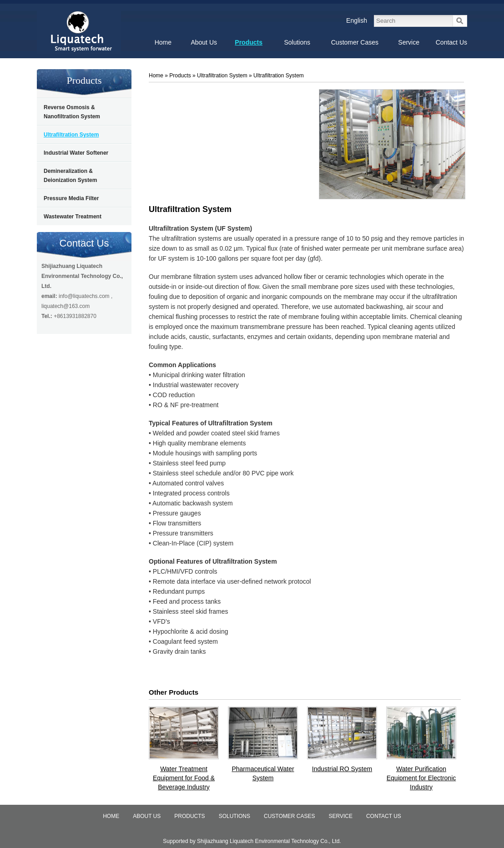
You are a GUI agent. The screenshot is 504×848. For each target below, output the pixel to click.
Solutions (234, 816)
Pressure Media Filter (71, 198)
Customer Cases (289, 816)
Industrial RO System (342, 769)
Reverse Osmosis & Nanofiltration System (72, 112)
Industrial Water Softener (76, 153)
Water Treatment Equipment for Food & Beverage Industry (184, 778)
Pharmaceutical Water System (263, 773)
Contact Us (84, 243)
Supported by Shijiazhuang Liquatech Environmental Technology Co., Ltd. (252, 841)
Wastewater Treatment (73, 217)
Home (156, 76)
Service (340, 816)
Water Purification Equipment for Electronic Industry (421, 778)
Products (84, 80)
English (357, 20)
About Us (147, 816)
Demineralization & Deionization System (70, 176)
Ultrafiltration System (71, 135)
